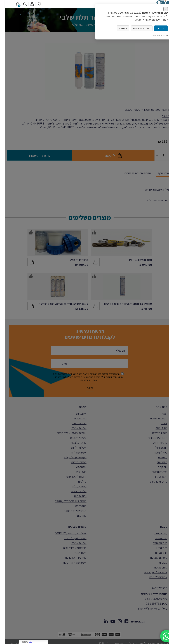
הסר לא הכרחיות (136, 28)
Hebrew (20, 642)
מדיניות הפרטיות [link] (155, 35)
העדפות (118, 28)
